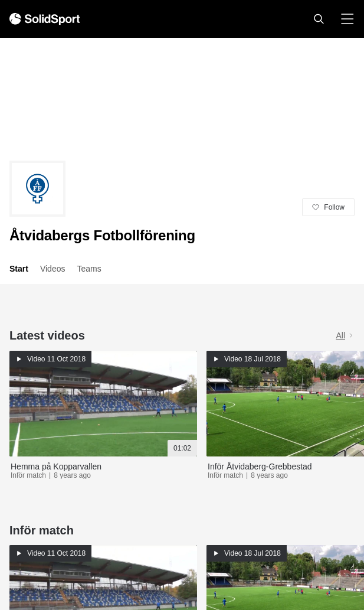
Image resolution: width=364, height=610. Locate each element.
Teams (89, 269)
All (345, 335)
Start (19, 269)
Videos (53, 269)
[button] (319, 19)
